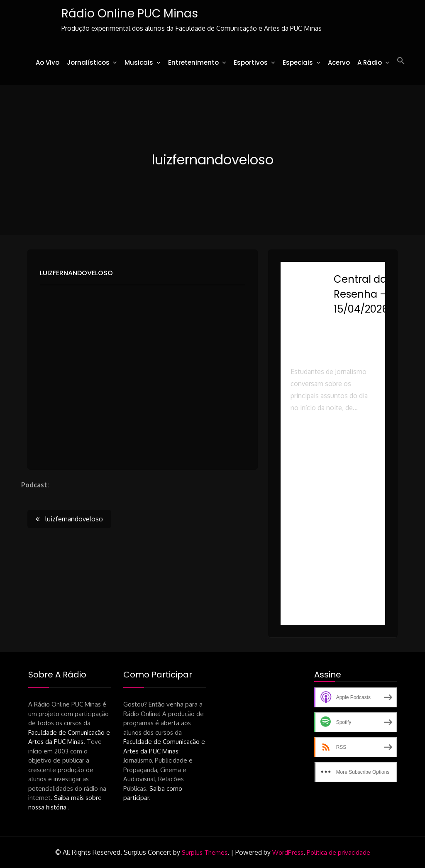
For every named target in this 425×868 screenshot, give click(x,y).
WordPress (288, 852)
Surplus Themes (205, 852)
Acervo (339, 62)
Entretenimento (193, 62)
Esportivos (251, 62)
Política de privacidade (338, 852)
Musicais (139, 62)
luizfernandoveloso (76, 273)
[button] (401, 61)
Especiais (298, 62)
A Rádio (370, 62)
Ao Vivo (48, 62)
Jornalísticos (88, 62)
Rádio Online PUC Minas (129, 13)
